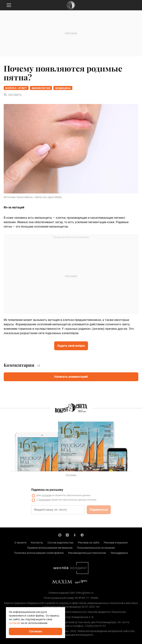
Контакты (37, 543)
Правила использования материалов (50, 548)
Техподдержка (119, 553)
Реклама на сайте (89, 543)
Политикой (44, 500)
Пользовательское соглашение (96, 548)
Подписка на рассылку (47, 490)
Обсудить (13, 95)
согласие (47, 495)
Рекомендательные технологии (87, 553)
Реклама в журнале (116, 543)
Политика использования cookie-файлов (39, 553)
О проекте (20, 543)
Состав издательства (60, 543)
